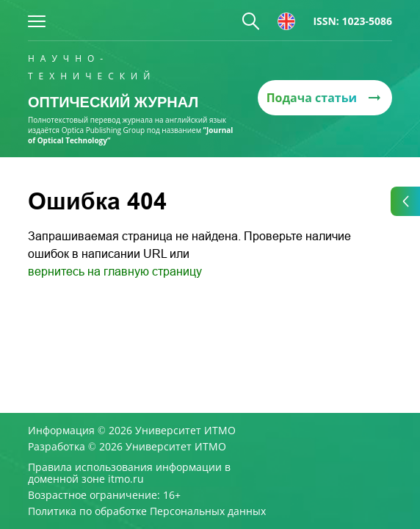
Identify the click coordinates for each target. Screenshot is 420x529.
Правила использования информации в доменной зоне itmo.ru (129, 473)
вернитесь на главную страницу (115, 271)
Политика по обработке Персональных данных (147, 511)
